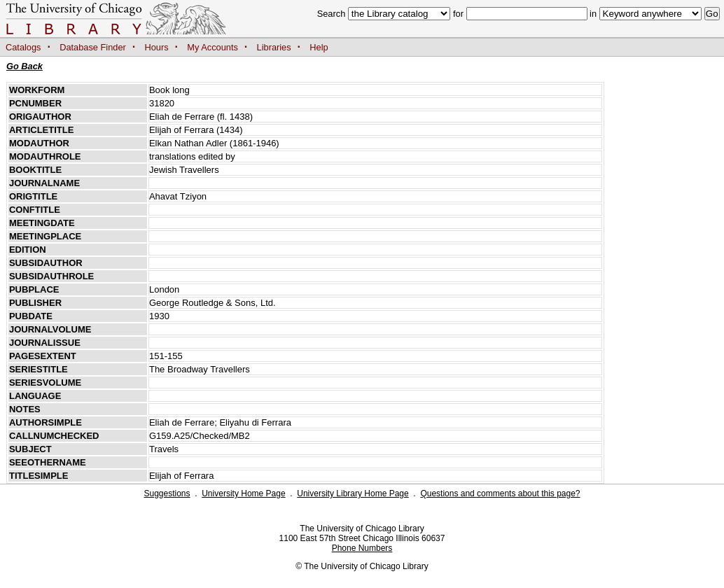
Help (319, 47)
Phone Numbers (362, 548)
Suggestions (167, 493)
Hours (157, 47)
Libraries (274, 47)
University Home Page (243, 493)
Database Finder (93, 47)
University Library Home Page (353, 493)
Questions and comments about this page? (500, 493)
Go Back (25, 66)
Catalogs (23, 47)
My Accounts (213, 47)
